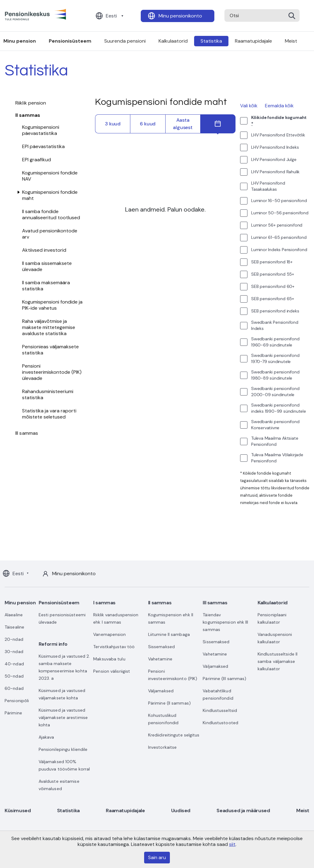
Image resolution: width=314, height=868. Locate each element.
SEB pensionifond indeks (275, 311)
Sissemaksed (161, 647)
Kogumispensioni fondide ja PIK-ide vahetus (52, 305)
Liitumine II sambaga (169, 634)
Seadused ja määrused (243, 811)
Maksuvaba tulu (109, 659)
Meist (291, 41)
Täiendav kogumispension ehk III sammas (225, 622)
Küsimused (18, 811)
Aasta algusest (183, 124)
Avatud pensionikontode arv (50, 234)
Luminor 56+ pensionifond (277, 225)
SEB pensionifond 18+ (272, 262)
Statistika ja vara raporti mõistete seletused (49, 414)
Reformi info (53, 644)
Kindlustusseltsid (220, 710)
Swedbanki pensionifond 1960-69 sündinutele (275, 342)
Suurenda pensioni (125, 41)
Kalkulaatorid (173, 41)
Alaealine (14, 615)
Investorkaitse (162, 747)
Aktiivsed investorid (44, 250)
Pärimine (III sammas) (224, 679)
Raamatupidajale (253, 41)
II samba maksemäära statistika (46, 286)
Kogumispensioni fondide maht (50, 195)
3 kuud (113, 124)
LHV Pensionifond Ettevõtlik (278, 135)
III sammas (27, 433)
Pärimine (13, 713)
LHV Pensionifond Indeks (275, 147)
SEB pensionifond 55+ (273, 274)
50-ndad (14, 676)
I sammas (104, 603)
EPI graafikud (36, 160)
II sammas (28, 115)
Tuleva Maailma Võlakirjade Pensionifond (277, 458)
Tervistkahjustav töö (114, 647)
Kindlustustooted (220, 723)
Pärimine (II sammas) (169, 703)
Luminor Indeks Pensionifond (279, 250)
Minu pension (20, 603)
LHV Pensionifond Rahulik (275, 172)
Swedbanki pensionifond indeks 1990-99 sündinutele (279, 408)
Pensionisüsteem (70, 41)
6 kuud (148, 124)
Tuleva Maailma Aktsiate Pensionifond (275, 441)
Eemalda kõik (279, 106)
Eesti (111, 16)
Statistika (211, 41)
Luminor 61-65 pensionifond (279, 237)
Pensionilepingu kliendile (63, 749)
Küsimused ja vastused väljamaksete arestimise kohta (63, 717)
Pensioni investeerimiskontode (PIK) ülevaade (52, 372)
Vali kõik (249, 106)
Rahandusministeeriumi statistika (48, 394)
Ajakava (46, 737)
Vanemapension (109, 634)
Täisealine (14, 627)
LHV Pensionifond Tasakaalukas (268, 186)
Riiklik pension (31, 103)
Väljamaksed (161, 691)
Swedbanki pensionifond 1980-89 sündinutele (275, 375)
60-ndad (14, 688)
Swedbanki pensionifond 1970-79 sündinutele (275, 358)
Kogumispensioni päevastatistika (41, 130)
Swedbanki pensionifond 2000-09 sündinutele (275, 392)
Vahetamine (160, 659)
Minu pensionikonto (180, 16)
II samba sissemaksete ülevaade (47, 266)
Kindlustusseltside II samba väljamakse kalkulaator (278, 661)
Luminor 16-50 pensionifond (279, 201)
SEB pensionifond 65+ (273, 299)
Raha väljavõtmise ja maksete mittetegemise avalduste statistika (49, 327)
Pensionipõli (17, 701)
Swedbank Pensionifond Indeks (275, 325)
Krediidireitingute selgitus (174, 735)
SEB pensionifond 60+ (273, 286)
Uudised (181, 811)
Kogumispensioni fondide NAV (50, 176)
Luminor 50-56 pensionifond (280, 213)
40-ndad (14, 664)
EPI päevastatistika (43, 146)
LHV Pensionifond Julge (274, 159)
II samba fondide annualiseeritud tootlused (51, 214)
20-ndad (14, 639)
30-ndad (14, 652)
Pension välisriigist (112, 671)
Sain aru (157, 857)
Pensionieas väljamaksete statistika (50, 350)
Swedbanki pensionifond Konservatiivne (275, 425)
